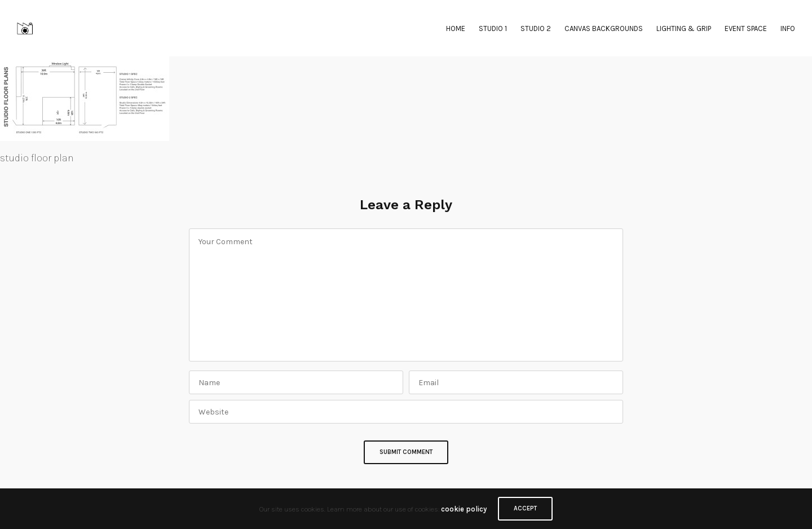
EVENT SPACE (746, 28)
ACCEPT (525, 508)
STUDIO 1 (493, 28)
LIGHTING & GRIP (684, 28)
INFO (788, 28)
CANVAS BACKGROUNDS (604, 28)
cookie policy (464, 509)
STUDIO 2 (536, 28)
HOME (456, 28)
